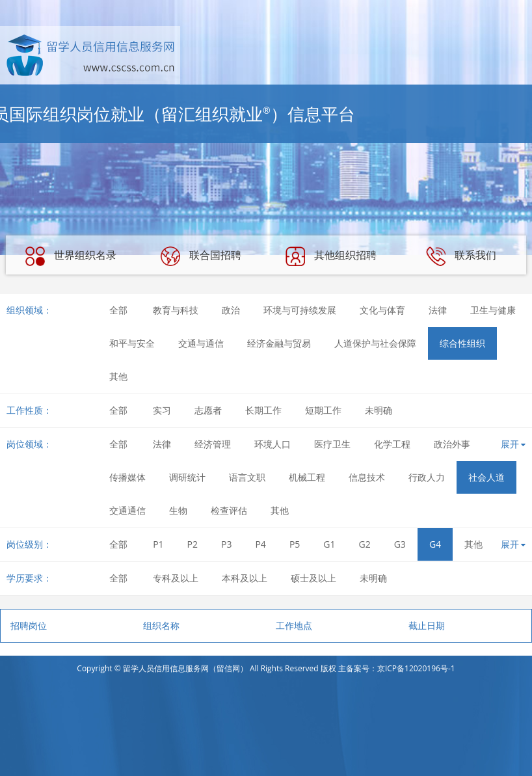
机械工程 (307, 477)
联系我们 (461, 256)
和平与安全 (132, 343)
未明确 (379, 410)
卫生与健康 (493, 310)
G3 (400, 544)
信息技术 (367, 477)
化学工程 (392, 444)
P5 (295, 544)
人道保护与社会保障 (375, 343)
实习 (162, 410)
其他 (118, 376)
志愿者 (208, 410)
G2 (365, 544)
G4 (435, 544)
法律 (438, 310)
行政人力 (427, 477)
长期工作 (263, 410)
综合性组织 (462, 343)
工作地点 (294, 625)
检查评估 (229, 510)
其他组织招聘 (331, 256)
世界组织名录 (71, 256)
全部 (118, 310)
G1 (329, 544)
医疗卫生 (332, 444)
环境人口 (273, 444)
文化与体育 (382, 310)
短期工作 (323, 410)
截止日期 (427, 625)
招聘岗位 (29, 625)
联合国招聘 (201, 256)
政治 (231, 310)
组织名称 (161, 625)
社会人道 (486, 477)
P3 (226, 544)
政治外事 (452, 444)
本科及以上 (245, 578)
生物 (178, 510)
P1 (158, 544)
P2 (193, 544)
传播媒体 (127, 477)
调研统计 (187, 477)
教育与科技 (176, 310)
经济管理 (213, 444)
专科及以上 (176, 578)
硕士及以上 (313, 578)
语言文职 (247, 477)
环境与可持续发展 (300, 310)
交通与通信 (201, 343)
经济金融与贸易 (279, 343)
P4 (260, 544)
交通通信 (127, 510)
